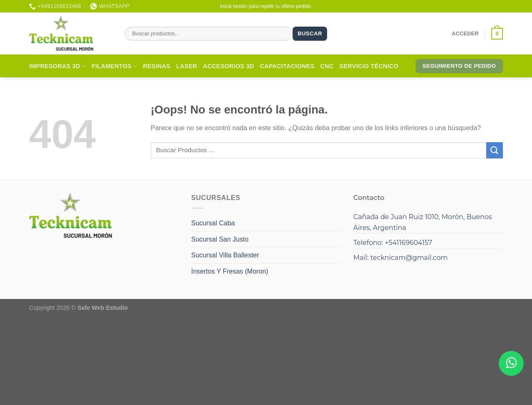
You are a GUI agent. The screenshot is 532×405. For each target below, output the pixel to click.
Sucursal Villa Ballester (225, 255)
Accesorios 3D (228, 66)
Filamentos (114, 66)
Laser (187, 66)
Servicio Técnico (369, 66)
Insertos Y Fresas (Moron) (230, 271)
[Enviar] (495, 150)
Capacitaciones (287, 66)
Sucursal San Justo (220, 239)
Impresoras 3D (57, 66)
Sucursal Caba (213, 223)
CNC (327, 66)
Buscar (310, 33)
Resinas (157, 66)
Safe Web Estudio (102, 308)
